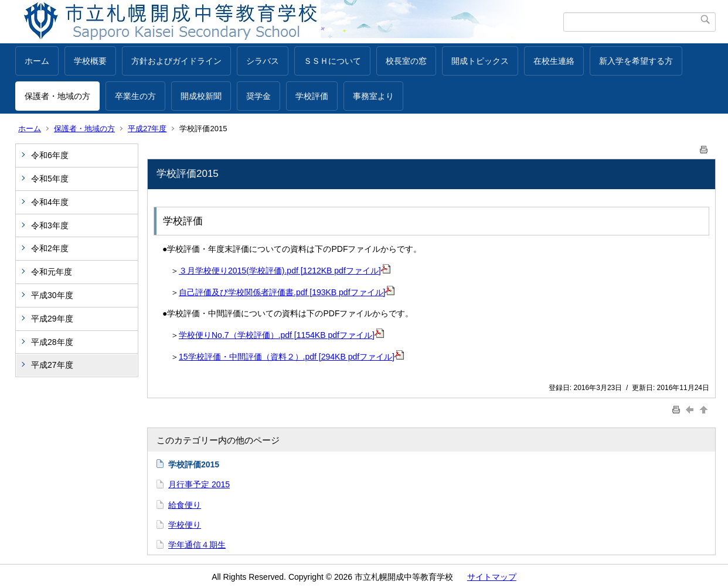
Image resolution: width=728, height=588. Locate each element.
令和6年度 (50, 155)
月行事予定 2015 (199, 484)
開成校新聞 (201, 96)
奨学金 (258, 96)
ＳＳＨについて (332, 61)
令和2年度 (50, 248)
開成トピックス (480, 61)
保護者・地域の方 (57, 96)
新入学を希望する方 (636, 61)
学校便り (185, 525)
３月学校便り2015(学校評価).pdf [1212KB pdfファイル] (285, 271)
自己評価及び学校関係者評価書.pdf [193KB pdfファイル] (287, 292)
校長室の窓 (406, 61)
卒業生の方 (135, 96)
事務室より (373, 96)
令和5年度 (50, 179)
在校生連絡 (554, 61)
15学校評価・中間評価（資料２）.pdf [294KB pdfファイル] (291, 357)
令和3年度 (50, 225)
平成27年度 (147, 129)
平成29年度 (52, 319)
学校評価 (312, 96)
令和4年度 (50, 202)
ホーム (37, 61)
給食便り (185, 505)
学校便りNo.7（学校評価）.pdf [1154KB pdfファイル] (281, 335)
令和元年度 (52, 272)
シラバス (263, 61)
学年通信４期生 (197, 545)
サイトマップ (492, 577)
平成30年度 (52, 295)
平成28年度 (52, 342)
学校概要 (90, 61)
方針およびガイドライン (176, 61)
